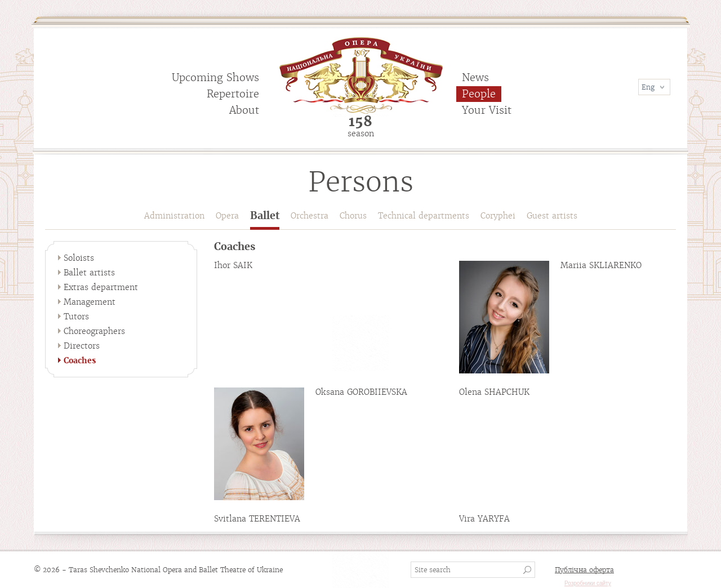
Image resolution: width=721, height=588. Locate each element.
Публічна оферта (584, 570)
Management (90, 302)
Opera (227, 216)
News (475, 77)
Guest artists (552, 216)
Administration (174, 216)
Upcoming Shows (215, 77)
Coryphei (498, 216)
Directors (82, 346)
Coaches (80, 360)
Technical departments (424, 216)
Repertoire (233, 94)
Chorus (353, 216)
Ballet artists (89, 273)
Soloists (79, 258)
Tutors (76, 317)
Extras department (101, 287)
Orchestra (310, 216)
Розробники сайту (588, 583)
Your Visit (487, 110)
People (479, 94)
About (244, 110)
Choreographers (94, 331)
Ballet (265, 216)
